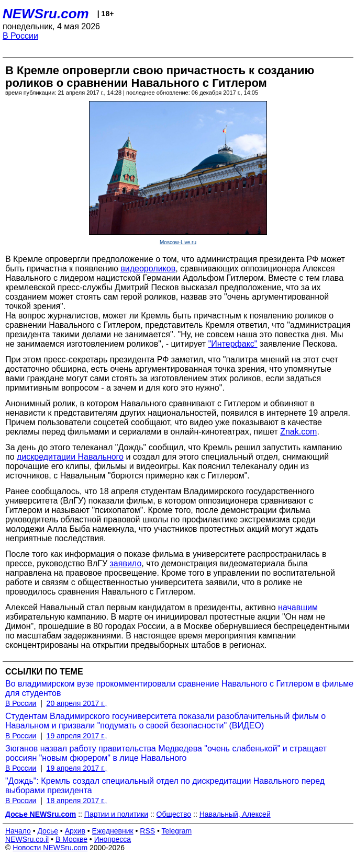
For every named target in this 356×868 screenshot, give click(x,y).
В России (20, 36)
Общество (174, 814)
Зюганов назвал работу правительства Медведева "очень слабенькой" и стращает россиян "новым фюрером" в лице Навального (166, 753)
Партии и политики (116, 814)
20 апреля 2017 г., (77, 703)
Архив (75, 831)
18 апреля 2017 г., (77, 801)
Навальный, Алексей (235, 814)
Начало (18, 831)
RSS (147, 831)
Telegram (177, 831)
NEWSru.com (46, 14)
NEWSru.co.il (27, 839)
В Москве (71, 839)
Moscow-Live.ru (178, 242)
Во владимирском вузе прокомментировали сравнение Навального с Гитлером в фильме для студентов (179, 688)
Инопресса (113, 839)
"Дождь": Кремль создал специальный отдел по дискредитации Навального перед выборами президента (165, 786)
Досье (48, 831)
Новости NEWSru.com (50, 848)
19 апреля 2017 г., (77, 736)
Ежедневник (113, 831)
